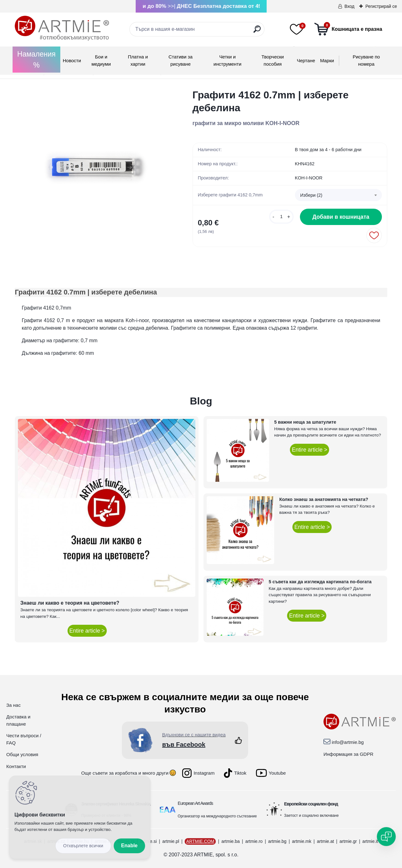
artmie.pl (171, 841)
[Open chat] (386, 837)
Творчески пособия (272, 60)
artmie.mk (302, 841)
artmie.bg (277, 841)
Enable (129, 846)
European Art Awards (195, 803)
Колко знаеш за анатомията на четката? (324, 499)
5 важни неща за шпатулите (305, 422)
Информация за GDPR (348, 754)
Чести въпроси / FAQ (24, 739)
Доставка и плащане (18, 720)
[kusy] (281, 217)
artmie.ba (231, 841)
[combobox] (338, 195)
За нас (14, 705)
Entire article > (87, 631)
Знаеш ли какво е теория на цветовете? (70, 603)
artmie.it (370, 841)
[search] (257, 32)
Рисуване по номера (366, 60)
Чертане (306, 60)
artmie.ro (254, 841)
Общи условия (22, 754)
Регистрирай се (381, 6)
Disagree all (83, 846)
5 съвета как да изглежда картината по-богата (320, 582)
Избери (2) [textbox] (311, 195)
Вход (350, 6)
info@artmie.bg (348, 742)
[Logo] (62, 28)
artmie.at (325, 841)
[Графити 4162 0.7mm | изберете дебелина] (94, 168)
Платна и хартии (138, 60)
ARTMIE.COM (200, 841)
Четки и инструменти (228, 60)
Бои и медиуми (101, 60)
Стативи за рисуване (180, 60)
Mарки (327, 60)
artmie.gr (348, 841)
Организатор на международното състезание (217, 816)
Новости (72, 60)
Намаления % (36, 60)
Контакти (16, 766)
